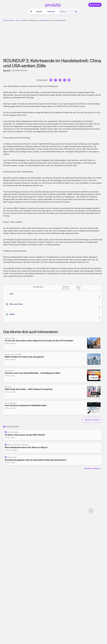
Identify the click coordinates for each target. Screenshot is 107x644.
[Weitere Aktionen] (99, 297)
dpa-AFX (7, 70)
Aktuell (39, 11)
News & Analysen (9, 20)
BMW (12, 314)
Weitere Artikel (92, 420)
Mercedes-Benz (16, 304)
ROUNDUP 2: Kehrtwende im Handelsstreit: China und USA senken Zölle (43, 20)
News (17, 20)
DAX (12, 294)
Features (51, 11)
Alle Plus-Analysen (93, 468)
